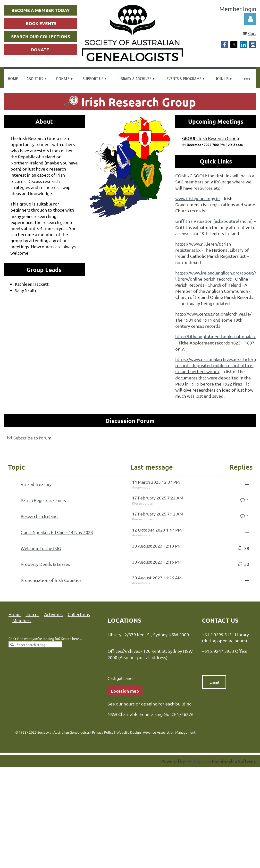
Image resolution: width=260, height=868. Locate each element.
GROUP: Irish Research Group (211, 138)
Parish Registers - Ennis (43, 500)
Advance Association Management (169, 732)
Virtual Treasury (36, 484)
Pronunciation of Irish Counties (51, 580)
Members (22, 620)
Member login (238, 9)
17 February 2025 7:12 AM (158, 514)
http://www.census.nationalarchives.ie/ (213, 314)
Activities (53, 614)
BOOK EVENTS (41, 23)
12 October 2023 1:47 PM (157, 530)
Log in (250, 19)
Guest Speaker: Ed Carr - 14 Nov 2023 (57, 532)
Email (214, 682)
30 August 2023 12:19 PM (157, 546)
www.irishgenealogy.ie (197, 198)
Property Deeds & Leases (45, 564)
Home (15, 614)
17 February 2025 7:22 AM (158, 498)
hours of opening (140, 704)
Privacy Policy (103, 732)
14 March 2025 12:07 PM (156, 482)
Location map (125, 691)
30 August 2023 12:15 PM (157, 562)
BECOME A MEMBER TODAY (41, 10)
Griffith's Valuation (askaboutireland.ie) (214, 221)
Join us (32, 614)
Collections (79, 614)
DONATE (40, 49)
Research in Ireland (39, 516)
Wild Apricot (198, 761)
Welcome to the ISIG (41, 548)
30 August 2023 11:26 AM (157, 578)
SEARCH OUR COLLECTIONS (41, 36)
